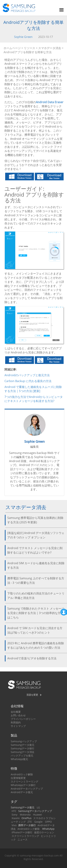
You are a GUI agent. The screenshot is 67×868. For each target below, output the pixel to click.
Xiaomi (16, 818)
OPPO (48, 822)
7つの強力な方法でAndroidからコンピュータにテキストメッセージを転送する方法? (34, 399)
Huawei (38, 815)
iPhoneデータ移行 (22, 832)
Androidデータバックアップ (27, 789)
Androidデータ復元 (22, 792)
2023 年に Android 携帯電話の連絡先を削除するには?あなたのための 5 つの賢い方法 (36, 645)
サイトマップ (18, 726)
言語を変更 (32, 695)
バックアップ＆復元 (22, 755)
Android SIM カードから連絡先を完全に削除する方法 (36, 565)
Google (38, 822)
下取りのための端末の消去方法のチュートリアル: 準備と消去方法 (36, 596)
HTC (14, 811)
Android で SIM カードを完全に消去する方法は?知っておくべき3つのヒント (35, 630)
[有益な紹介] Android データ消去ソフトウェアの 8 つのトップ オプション (36, 535)
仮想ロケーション (44, 832)
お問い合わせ (18, 715)
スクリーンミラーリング (24, 781)
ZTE (30, 822)
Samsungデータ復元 (23, 745)
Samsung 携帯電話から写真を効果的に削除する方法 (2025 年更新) (35, 520)
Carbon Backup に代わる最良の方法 (28, 381)
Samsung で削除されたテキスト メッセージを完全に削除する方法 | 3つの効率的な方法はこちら (36, 613)
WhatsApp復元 (19, 759)
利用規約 (16, 722)
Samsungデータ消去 (23, 752)
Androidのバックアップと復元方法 (27, 375)
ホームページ (12, 48)
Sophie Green (23, 37)
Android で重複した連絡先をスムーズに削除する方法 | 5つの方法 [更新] (33, 389)
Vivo (14, 825)
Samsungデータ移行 (23, 748)
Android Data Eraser (50, 102)
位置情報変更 (18, 778)
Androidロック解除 (22, 774)
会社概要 (16, 712)
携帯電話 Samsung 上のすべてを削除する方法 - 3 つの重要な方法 (36, 580)
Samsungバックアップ (24, 741)
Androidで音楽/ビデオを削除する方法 (32, 658)
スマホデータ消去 (50, 48)
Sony (14, 815)
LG (38, 807)
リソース (29, 48)
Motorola (25, 815)
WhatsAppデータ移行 (23, 785)
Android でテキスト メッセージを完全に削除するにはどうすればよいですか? (35, 550)
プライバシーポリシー (23, 719)
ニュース (23, 839)
